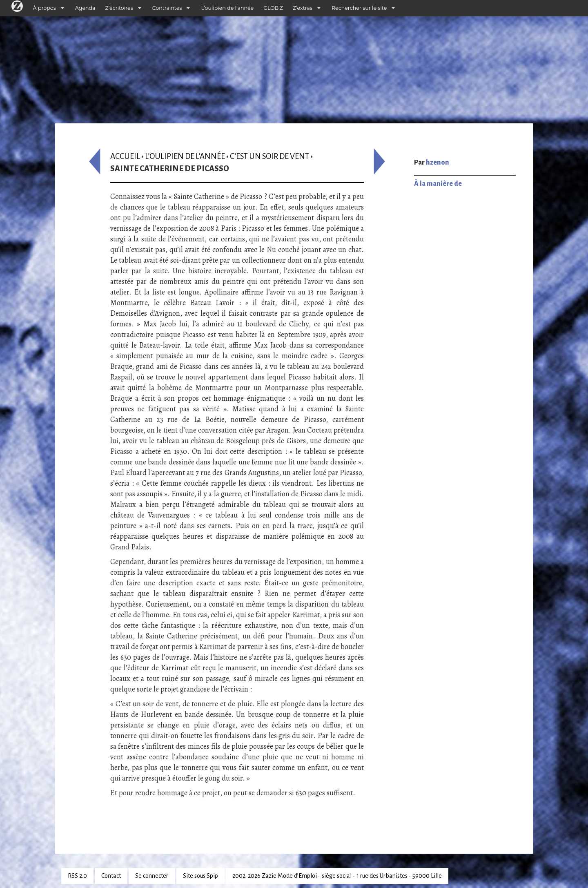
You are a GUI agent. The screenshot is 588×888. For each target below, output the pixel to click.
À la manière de (438, 184)
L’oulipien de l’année (227, 8)
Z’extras (303, 8)
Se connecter (152, 876)
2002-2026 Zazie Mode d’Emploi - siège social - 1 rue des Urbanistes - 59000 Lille (337, 876)
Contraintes (167, 8)
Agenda (85, 8)
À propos (45, 8)
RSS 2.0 (77, 876)
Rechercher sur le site (359, 8)
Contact (111, 876)
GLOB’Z (273, 8)
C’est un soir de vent (269, 156)
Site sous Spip (200, 876)
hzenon (438, 163)
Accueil (125, 156)
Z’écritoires (119, 8)
